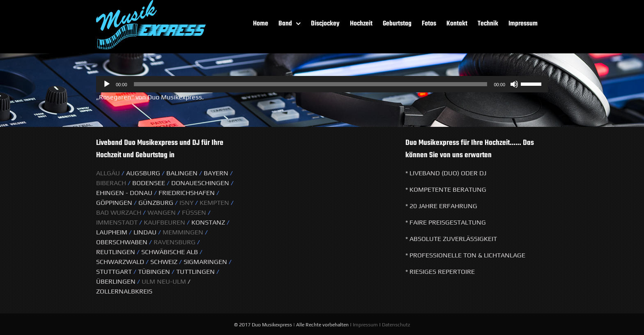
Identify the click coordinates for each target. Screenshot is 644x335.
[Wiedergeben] (107, 84)
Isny (187, 203)
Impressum (365, 325)
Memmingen (183, 232)
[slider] (311, 84)
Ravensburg (175, 242)
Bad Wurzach (119, 212)
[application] (322, 84)
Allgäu (108, 173)
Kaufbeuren (164, 222)
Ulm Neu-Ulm (163, 281)
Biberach (111, 183)
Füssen (194, 212)
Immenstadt (117, 222)
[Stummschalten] (514, 84)
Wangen (162, 212)
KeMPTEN (215, 203)
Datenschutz (396, 325)
